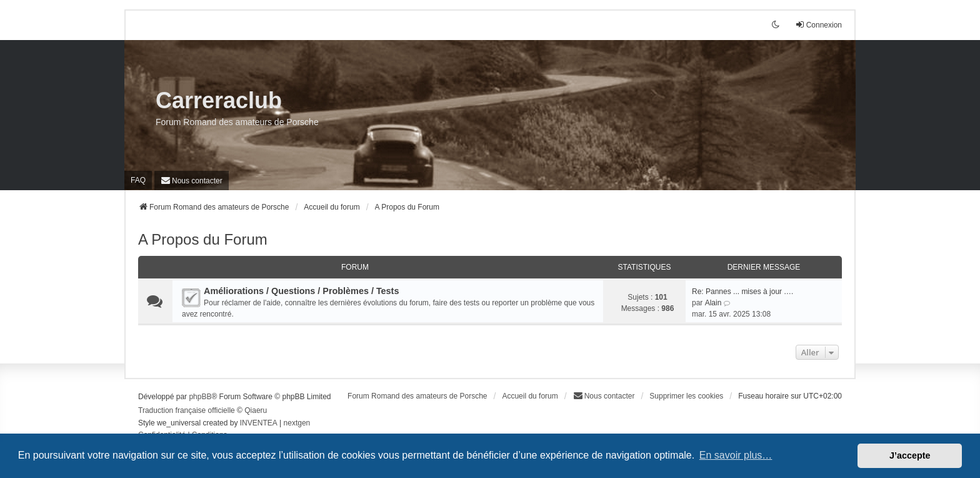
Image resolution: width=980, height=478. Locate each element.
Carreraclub (219, 100)
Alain (713, 303)
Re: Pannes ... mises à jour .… (743, 292)
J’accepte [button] (910, 455)
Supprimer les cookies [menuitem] (686, 396)
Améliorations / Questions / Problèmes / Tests (301, 291)
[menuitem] (192, 181)
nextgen (297, 423)
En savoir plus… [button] (736, 455)
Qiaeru (256, 410)
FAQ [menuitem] (138, 180)
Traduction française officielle (187, 410)
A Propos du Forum (203, 239)
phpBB (200, 397)
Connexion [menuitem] (818, 25)
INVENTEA (259, 423)
